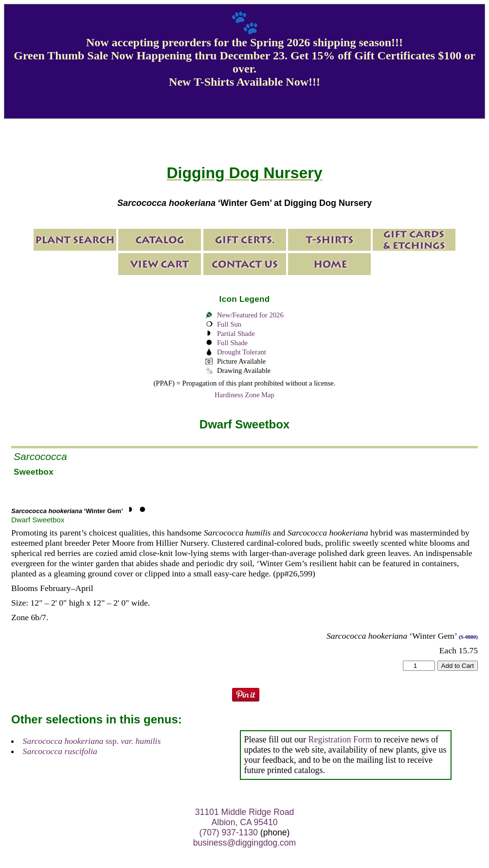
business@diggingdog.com (245, 843)
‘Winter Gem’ (67, 511)
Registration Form (341, 739)
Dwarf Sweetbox (38, 520)
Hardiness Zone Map (244, 395)
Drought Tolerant (242, 352)
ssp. (92, 741)
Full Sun (229, 324)
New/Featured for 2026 (250, 315)
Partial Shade (236, 333)
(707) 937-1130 (229, 832)
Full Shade (232, 343)
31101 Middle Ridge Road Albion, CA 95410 (244, 817)
